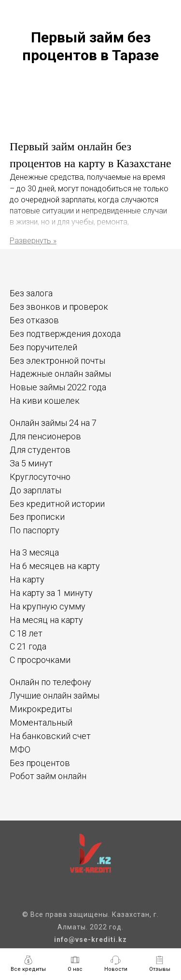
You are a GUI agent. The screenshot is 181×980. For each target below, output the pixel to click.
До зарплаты (35, 490)
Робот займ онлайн (48, 776)
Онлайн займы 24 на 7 (53, 423)
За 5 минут (31, 463)
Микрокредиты (41, 709)
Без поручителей (43, 347)
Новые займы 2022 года (58, 387)
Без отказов (34, 320)
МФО (20, 749)
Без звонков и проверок (59, 307)
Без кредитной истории (57, 504)
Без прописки (37, 517)
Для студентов (40, 450)
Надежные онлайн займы (60, 374)
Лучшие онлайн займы (55, 695)
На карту (27, 579)
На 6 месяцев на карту (55, 566)
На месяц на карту (46, 620)
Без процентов (40, 763)
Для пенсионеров (45, 436)
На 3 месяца (34, 552)
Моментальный (41, 722)
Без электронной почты (57, 361)
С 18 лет (26, 633)
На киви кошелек (45, 401)
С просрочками (40, 660)
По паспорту (35, 530)
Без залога (31, 293)
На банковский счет (50, 736)
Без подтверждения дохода (65, 334)
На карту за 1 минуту (51, 593)
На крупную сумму (48, 606)
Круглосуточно (40, 477)
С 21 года (28, 646)
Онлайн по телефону (50, 682)
